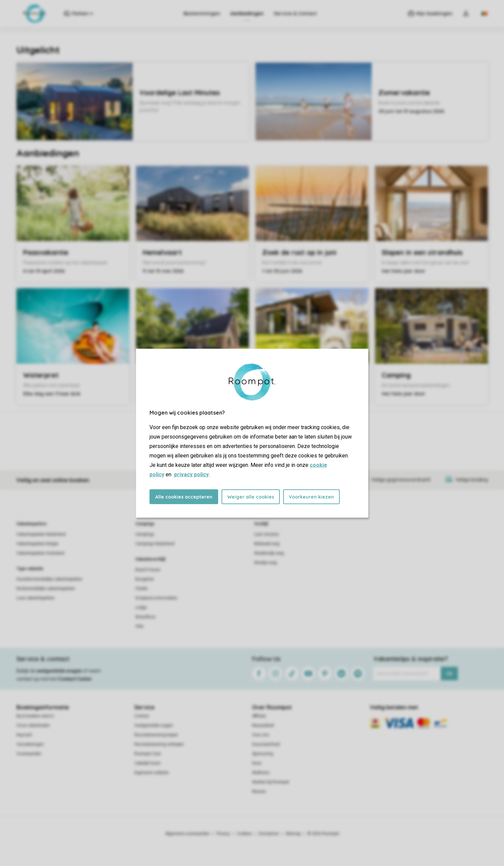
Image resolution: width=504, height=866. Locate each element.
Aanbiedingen (247, 13)
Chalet (141, 589)
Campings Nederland (155, 544)
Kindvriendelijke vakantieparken (46, 589)
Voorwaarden (29, 754)
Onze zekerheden (33, 725)
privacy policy (191, 474)
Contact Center (75, 679)
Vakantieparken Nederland (41, 534)
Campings (145, 524)
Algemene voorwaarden (188, 834)
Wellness (261, 773)
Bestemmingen (202, 13)
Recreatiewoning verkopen (159, 744)
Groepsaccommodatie (156, 598)
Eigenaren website (152, 773)
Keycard (24, 735)
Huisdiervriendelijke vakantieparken (49, 579)
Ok (449, 674)
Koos (257, 763)
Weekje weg (265, 563)
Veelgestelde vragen (154, 725)
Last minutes (266, 534)
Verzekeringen (30, 744)
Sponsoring (263, 754)
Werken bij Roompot (271, 782)
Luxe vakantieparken (36, 598)
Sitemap (293, 834)
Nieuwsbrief (263, 725)
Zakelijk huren (147, 763)
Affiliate (259, 716)
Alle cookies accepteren (184, 497)
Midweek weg (267, 544)
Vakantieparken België (37, 544)
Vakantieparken (31, 524)
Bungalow (145, 579)
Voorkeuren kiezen (311, 497)
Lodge (141, 607)
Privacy (223, 834)
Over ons (261, 735)
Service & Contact (295, 13)
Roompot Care (148, 754)
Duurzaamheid (266, 744)
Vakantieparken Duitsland (40, 553)
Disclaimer (269, 834)
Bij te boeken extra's (35, 716)
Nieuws (259, 792)
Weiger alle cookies (251, 497)
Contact (142, 716)
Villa (139, 626)
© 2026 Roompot (323, 834)
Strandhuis (145, 617)
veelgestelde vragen (59, 671)
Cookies (244, 834)
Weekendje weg (269, 553)
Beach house (148, 570)
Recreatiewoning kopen (156, 735)
